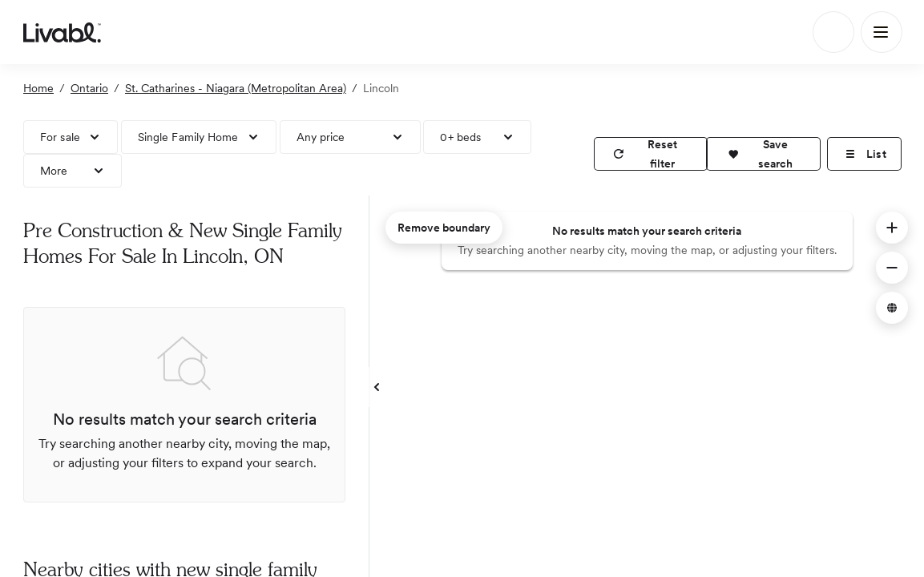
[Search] (833, 32)
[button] (763, 154)
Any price (321, 137)
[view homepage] (62, 32)
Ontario (89, 88)
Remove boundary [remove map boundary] (444, 228)
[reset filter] (651, 154)
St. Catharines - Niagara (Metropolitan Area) (236, 88)
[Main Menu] (882, 32)
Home (38, 88)
